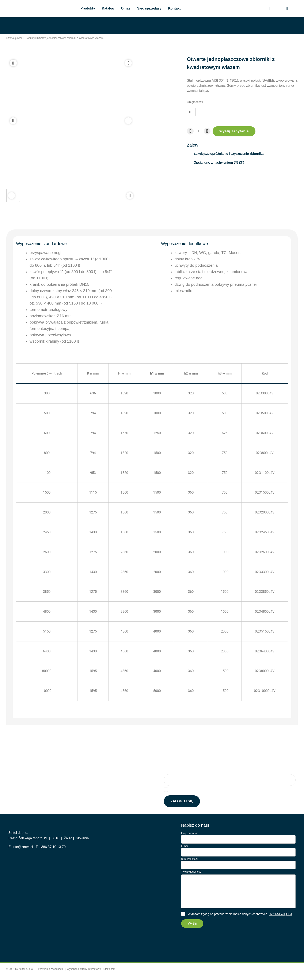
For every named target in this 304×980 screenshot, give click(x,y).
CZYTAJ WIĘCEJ (283, 922)
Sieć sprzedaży (150, 9)
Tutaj (288, 797)
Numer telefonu (191, 867)
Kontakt (176, 9)
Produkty (88, 9)
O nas (127, 9)
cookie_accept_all (72, 972)
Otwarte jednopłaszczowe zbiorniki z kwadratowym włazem (80, 39)
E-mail (185, 854)
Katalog (109, 9)
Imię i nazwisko (190, 841)
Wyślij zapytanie (234, 132)
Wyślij (193, 931)
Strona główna (15, 39)
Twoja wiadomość (192, 880)
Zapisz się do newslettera (185, 778)
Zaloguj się (181, 809)
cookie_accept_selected (227, 963)
